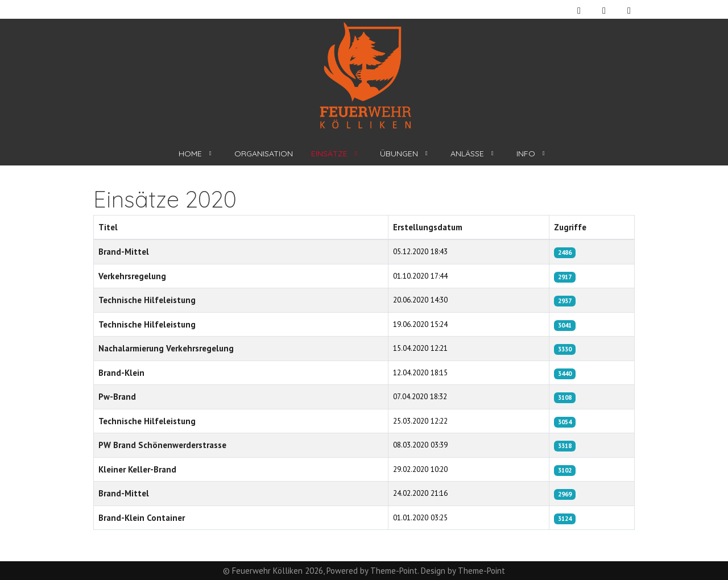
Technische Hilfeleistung (147, 300)
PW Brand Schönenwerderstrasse (162, 445)
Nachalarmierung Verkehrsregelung (166, 348)
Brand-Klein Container (142, 518)
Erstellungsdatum (428, 227)
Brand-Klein (121, 373)
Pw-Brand (117, 397)
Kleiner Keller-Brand (137, 469)
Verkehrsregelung (132, 276)
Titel (108, 227)
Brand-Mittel (124, 252)
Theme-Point (394, 571)
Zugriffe (570, 227)
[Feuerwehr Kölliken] (364, 76)
